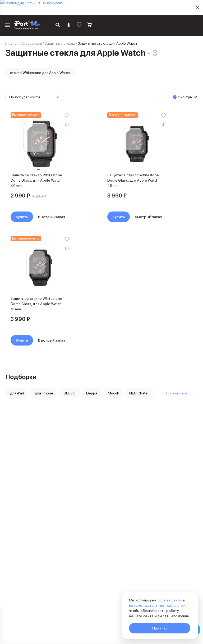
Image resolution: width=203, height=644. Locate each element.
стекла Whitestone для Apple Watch (40, 73)
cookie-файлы (170, 600)
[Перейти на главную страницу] (27, 25)
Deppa (92, 393)
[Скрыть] (197, 7)
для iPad (17, 393)
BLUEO (70, 393)
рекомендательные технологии (157, 605)
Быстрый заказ (52, 217)
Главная (12, 43)
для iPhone (44, 393)
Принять (160, 628)
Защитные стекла (60, 43)
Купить (22, 217)
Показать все (177, 393)
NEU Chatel (139, 393)
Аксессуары (32, 43)
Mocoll (113, 393)
